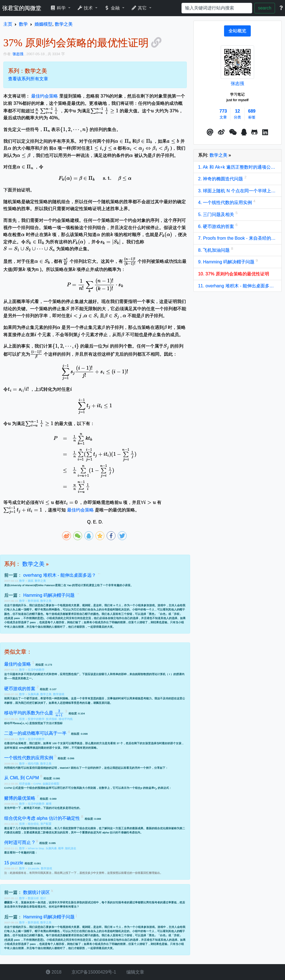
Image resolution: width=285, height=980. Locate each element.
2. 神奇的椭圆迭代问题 (221, 179)
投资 (22, 719)
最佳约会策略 (45, 96)
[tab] (237, 31)
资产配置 (46, 824)
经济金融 (25, 784)
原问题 (106, 703)
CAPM (37, 784)
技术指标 (51, 719)
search (265, 8)
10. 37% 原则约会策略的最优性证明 (234, 274)
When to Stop (36, 848)
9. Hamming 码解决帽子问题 (227, 262)
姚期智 (139, 674)
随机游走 (71, 848)
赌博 (49, 804)
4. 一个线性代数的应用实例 (226, 202)
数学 (22, 581)
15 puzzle (34, 868)
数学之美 (33, 564)
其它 (140, 8)
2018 (54, 972)
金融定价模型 (51, 784)
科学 (59, 8)
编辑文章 (134, 972)
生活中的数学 (36, 670)
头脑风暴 (33, 694)
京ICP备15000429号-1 (93, 972)
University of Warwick (22, 585)
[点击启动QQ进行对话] (244, 132)
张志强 (237, 83)
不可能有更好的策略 (84, 748)
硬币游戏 (32, 698)
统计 (43, 898)
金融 (113, 8)
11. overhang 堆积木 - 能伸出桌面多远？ (238, 286)
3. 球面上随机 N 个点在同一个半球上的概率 (238, 191)
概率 (61, 848)
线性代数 (33, 764)
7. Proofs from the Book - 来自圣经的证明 (238, 238)
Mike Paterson (46, 585)
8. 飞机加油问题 (215, 250)
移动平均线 (66, 719)
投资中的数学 (36, 719)
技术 (86, 8)
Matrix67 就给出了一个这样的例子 (81, 768)
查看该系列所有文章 (28, 79)
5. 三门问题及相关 (217, 214)
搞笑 (31, 581)
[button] (210, 132)
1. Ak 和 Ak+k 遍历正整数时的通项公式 (237, 167)
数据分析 (33, 898)
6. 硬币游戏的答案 (217, 226)
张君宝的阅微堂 (22, 8)
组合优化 (33, 824)
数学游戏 (33, 601)
